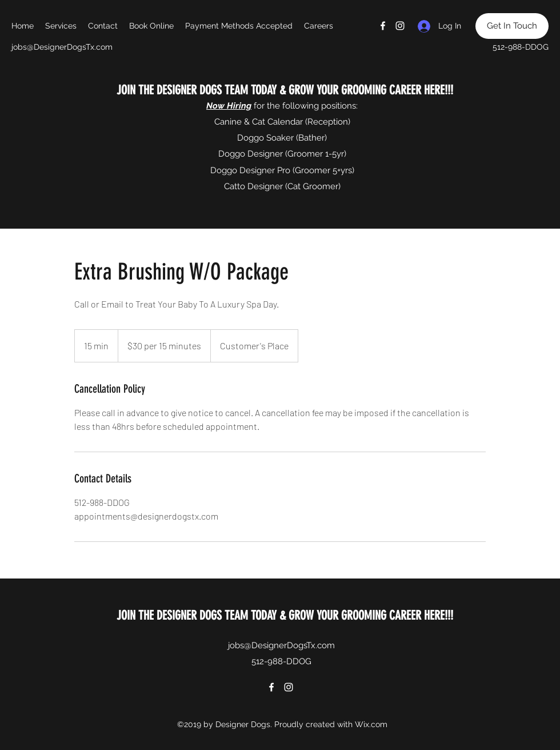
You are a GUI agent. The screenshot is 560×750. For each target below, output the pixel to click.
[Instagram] (400, 26)
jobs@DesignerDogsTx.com (62, 47)
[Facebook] (383, 26)
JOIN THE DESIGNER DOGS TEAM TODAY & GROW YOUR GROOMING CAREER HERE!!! (283, 90)
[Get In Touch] (512, 26)
